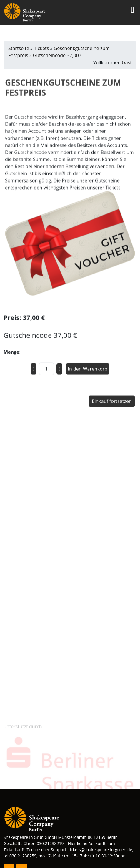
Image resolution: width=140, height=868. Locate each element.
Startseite (19, 48)
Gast (127, 62)
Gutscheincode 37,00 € (58, 55)
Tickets (41, 48)
